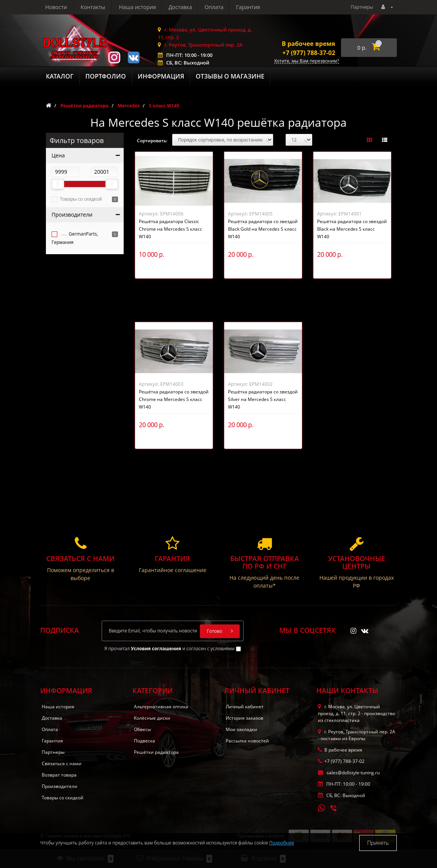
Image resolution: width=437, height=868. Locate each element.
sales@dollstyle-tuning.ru (349, 773)
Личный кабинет (245, 707)
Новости (215, 7)
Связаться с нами (62, 763)
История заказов (244, 718)
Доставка (108, 7)
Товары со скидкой (81, 199)
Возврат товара (59, 775)
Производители (60, 786)
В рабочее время (309, 44)
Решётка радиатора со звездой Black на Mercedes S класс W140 (352, 229)
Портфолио (106, 76)
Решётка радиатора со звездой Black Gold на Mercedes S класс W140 (263, 229)
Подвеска (145, 741)
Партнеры (362, 7)
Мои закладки (241, 729)
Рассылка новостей (247, 741)
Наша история (64, 7)
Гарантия (178, 7)
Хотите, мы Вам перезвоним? (307, 61)
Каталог (60, 76)
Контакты (251, 7)
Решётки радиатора (156, 752)
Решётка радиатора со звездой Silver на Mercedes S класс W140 (263, 399)
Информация (161, 76)
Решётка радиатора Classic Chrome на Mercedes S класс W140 (171, 229)
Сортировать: (152, 141)
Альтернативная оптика (161, 707)
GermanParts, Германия (75, 238)
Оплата (143, 7)
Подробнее (282, 843)
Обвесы (142, 729)
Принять (378, 843)
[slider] (58, 184)
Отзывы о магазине (230, 76)
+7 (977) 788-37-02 (309, 53)
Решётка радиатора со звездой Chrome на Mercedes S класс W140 (174, 399)
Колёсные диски (152, 718)
